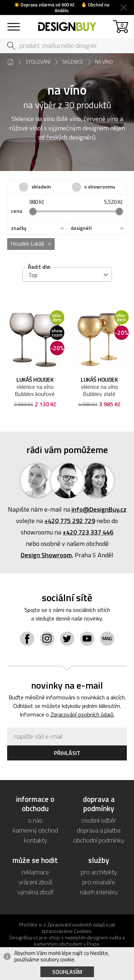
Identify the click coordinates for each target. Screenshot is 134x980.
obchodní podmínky (99, 840)
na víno (104, 62)
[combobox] (67, 275)
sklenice (73, 62)
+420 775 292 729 (70, 521)
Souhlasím (67, 972)
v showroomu (100, 187)
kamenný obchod (35, 830)
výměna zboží (35, 892)
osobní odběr (99, 820)
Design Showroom (46, 555)
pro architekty (99, 872)
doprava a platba (99, 830)
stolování (38, 62)
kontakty (35, 840)
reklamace (35, 872)
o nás (35, 820)
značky (19, 228)
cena (17, 211)
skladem (41, 187)
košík (122, 25)
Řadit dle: (39, 267)
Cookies (83, 931)
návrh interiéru (99, 892)
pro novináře (99, 882)
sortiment (13, 23)
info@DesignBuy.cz (99, 509)
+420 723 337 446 (88, 532)
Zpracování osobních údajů (82, 714)
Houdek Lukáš (27, 243)
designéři (81, 228)
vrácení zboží (35, 882)
